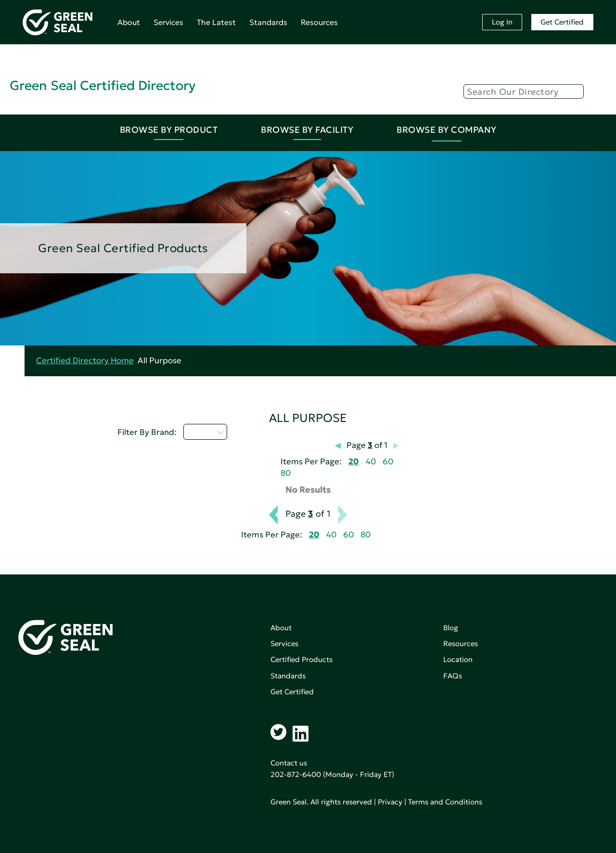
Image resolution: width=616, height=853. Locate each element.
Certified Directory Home (85, 361)
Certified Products (302, 659)
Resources (319, 22)
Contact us (289, 763)
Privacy (390, 802)
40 (371, 462)
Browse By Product (169, 130)
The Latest (216, 22)
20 (354, 462)
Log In (502, 22)
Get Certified (562, 22)
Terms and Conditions (445, 802)
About (129, 22)
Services (168, 22)
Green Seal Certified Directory (103, 85)
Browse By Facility (307, 130)
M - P (205, 432)
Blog (451, 628)
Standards (268, 22)
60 (388, 462)
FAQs (453, 676)
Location (458, 659)
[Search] (524, 91)
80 (286, 473)
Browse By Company (447, 130)
